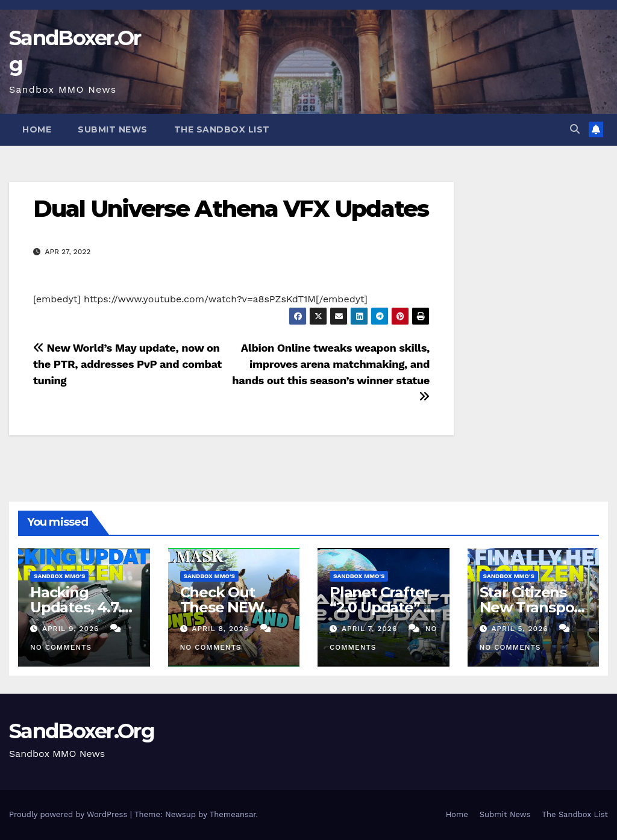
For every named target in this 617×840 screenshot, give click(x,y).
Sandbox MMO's (59, 576)
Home (37, 129)
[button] (575, 129)
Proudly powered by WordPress (70, 814)
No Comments (61, 647)
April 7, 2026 (371, 629)
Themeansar (233, 814)
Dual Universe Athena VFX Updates (231, 209)
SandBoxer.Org (82, 731)
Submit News (113, 129)
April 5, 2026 (521, 629)
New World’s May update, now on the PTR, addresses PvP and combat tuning (127, 364)
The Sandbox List (222, 129)
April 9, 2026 (72, 629)
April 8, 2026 (221, 629)
